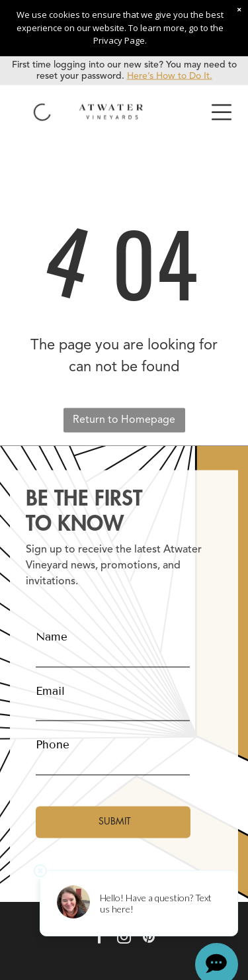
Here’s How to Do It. (170, 75)
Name (52, 637)
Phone (53, 745)
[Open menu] (222, 112)
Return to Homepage (124, 420)
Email (50, 690)
